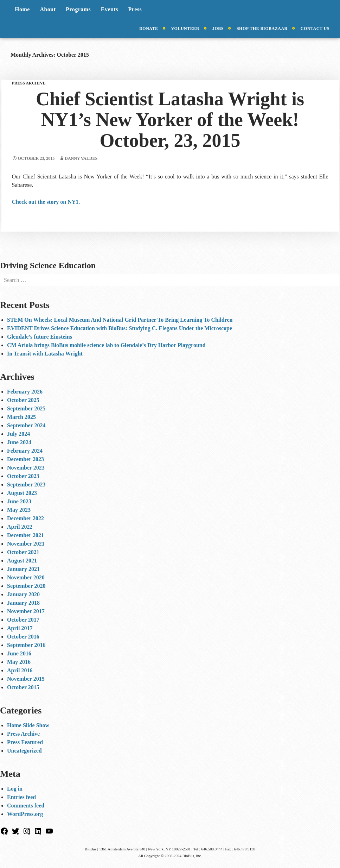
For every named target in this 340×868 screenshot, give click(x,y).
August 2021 (22, 561)
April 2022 (20, 527)
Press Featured (25, 742)
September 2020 (26, 586)
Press (135, 9)
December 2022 (25, 518)
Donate (149, 29)
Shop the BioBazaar (262, 29)
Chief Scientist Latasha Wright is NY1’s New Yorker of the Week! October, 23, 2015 (170, 120)
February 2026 (25, 392)
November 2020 (26, 577)
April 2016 (20, 670)
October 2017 (23, 620)
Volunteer (185, 29)
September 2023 (26, 485)
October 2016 (23, 637)
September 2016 (26, 645)
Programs (78, 9)
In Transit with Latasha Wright (45, 354)
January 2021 (23, 569)
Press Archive (29, 83)
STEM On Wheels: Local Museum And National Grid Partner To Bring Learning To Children (120, 320)
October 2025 (23, 400)
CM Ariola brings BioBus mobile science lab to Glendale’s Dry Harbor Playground (106, 345)
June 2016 (19, 653)
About (48, 9)
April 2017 (20, 628)
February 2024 (25, 451)
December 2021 (25, 535)
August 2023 (22, 493)
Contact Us (315, 29)
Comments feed (26, 806)
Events (110, 9)
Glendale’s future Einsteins (40, 337)
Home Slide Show (28, 725)
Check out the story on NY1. (46, 202)
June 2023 (19, 501)
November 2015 (26, 679)
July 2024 (18, 434)
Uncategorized (24, 751)
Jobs (218, 29)
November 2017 (26, 611)
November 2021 (26, 544)
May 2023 (19, 510)
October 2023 (23, 476)
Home (22, 9)
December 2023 (25, 459)
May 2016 (19, 662)
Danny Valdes (81, 158)
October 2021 (23, 552)
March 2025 (21, 417)
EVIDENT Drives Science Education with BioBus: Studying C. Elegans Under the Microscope (120, 328)
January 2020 (23, 594)
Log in (15, 789)
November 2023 (26, 468)
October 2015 (23, 687)
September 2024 (26, 425)
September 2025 (26, 408)
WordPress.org (25, 814)
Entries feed (21, 797)
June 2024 (19, 442)
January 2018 (23, 603)
